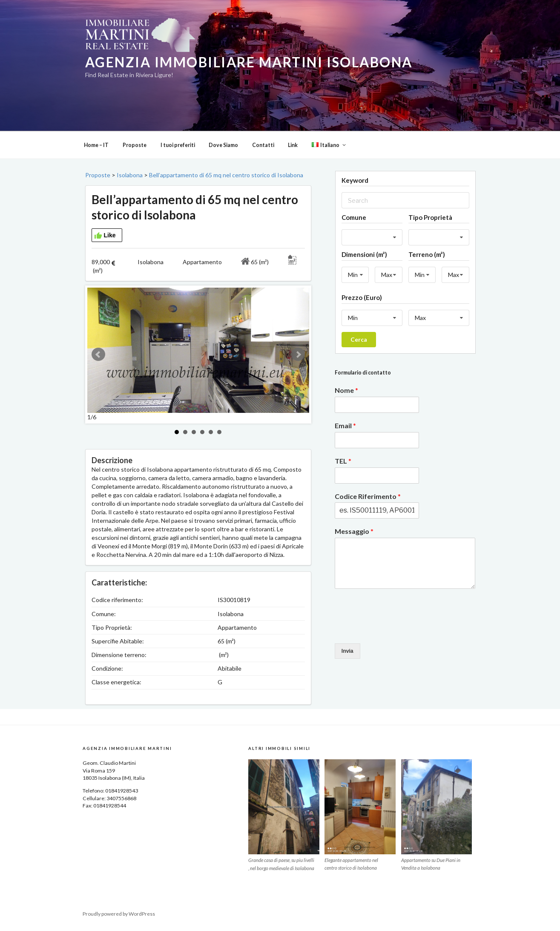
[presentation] (399, 629)
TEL (343, 461)
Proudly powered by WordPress (119, 914)
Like (105, 236)
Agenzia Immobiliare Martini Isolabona (249, 62)
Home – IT (96, 145)
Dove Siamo (223, 145)
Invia (347, 651)
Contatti (263, 145)
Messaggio (354, 531)
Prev (98, 355)
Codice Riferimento (368, 496)
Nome (346, 390)
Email (345, 425)
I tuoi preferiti (178, 145)
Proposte (135, 145)
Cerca (359, 339)
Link (293, 145)
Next (298, 355)
